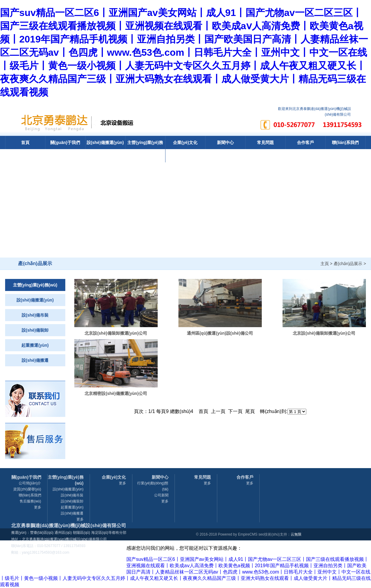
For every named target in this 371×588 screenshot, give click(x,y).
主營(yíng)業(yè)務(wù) (145, 149)
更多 (38, 507)
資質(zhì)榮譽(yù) (27, 489)
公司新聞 (161, 495)
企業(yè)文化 (185, 142)
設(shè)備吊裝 (35, 315)
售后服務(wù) (30, 501)
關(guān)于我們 (65, 142)
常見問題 (265, 142)
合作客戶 (305, 142)
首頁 (25, 142)
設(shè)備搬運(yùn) (105, 142)
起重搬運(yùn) (35, 345)
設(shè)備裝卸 (35, 330)
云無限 (296, 534)
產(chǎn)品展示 (348, 264)
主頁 (325, 264)
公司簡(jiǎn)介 (30, 483)
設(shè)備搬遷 (35, 360)
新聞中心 (225, 142)
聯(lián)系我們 (345, 142)
